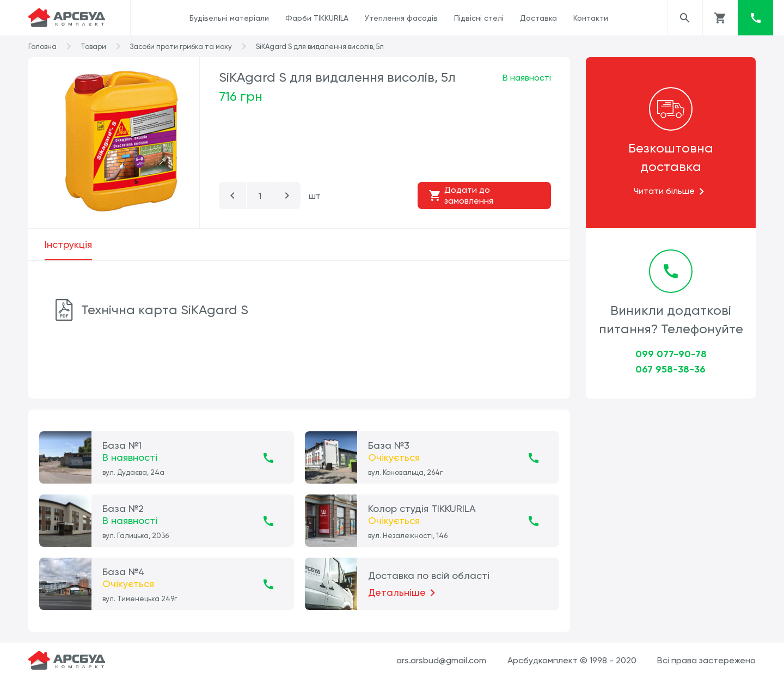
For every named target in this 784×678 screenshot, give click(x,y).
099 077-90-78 (671, 354)
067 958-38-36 (670, 369)
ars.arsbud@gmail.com (441, 660)
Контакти (591, 18)
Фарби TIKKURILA (317, 18)
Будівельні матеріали (229, 18)
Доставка (538, 18)
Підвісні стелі (479, 18)
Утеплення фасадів (401, 18)
